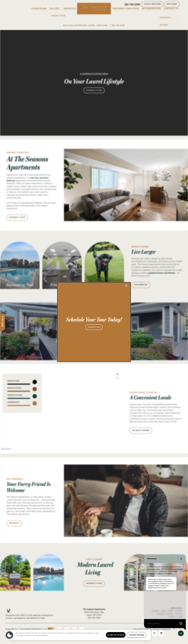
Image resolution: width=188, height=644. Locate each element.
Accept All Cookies (116, 635)
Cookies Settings (137, 635)
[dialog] (94, 322)
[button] (94, 327)
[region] (80, 635)
